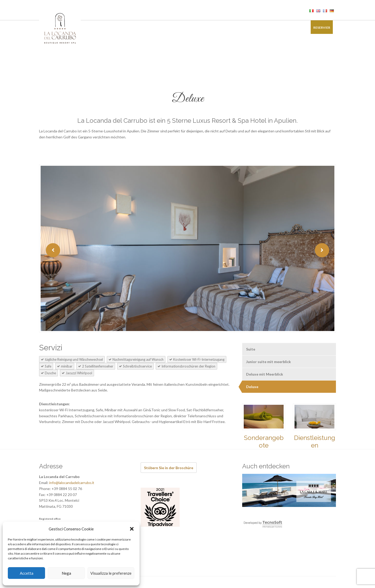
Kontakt (296, 27)
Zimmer (104, 27)
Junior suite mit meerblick (268, 362)
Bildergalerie (269, 27)
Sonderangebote (234, 27)
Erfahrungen (200, 27)
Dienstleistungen (315, 442)
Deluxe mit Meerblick (265, 374)
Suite (251, 349)
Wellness (154, 27)
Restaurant (128, 27)
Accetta (27, 573)
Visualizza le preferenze (111, 573)
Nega (66, 573)
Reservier (322, 27)
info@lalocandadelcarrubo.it (72, 483)
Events (175, 27)
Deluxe (252, 387)
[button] (132, 529)
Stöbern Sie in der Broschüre (169, 468)
